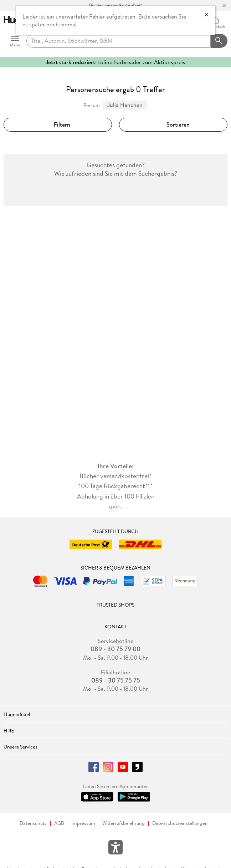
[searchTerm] (119, 41)
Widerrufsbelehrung (124, 823)
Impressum (83, 823)
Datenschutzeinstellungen (180, 823)
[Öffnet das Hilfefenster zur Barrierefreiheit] (115, 849)
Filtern (58, 124)
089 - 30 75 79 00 (115, 649)
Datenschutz (33, 823)
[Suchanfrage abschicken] (219, 41)
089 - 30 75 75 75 (116, 680)
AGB (59, 823)
